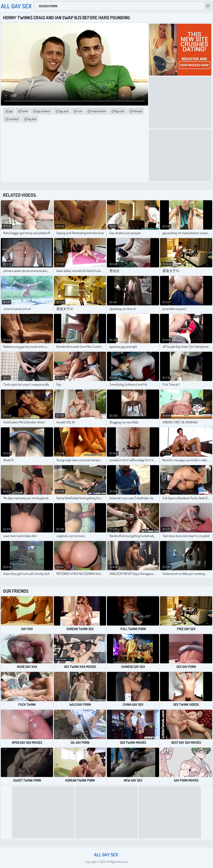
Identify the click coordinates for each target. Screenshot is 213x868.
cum (80, 111)
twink (25, 111)
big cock (120, 111)
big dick (32, 119)
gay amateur (43, 111)
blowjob (138, 111)
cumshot (14, 119)
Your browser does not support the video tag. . (74, 64)
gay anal (64, 111)
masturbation (99, 111)
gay (11, 111)
